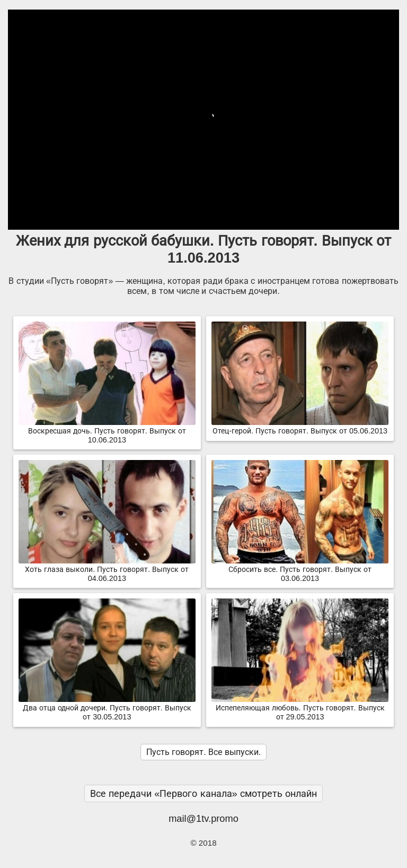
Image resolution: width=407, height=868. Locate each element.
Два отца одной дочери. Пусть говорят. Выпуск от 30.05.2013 (107, 708)
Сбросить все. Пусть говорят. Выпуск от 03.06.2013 (300, 570)
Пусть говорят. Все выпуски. (203, 752)
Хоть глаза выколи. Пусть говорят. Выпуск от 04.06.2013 (107, 570)
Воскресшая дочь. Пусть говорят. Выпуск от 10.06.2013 (107, 431)
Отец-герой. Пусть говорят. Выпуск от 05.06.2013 (300, 427)
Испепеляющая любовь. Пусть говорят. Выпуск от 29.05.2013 (300, 708)
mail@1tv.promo (203, 818)
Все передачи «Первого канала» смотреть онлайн (203, 793)
